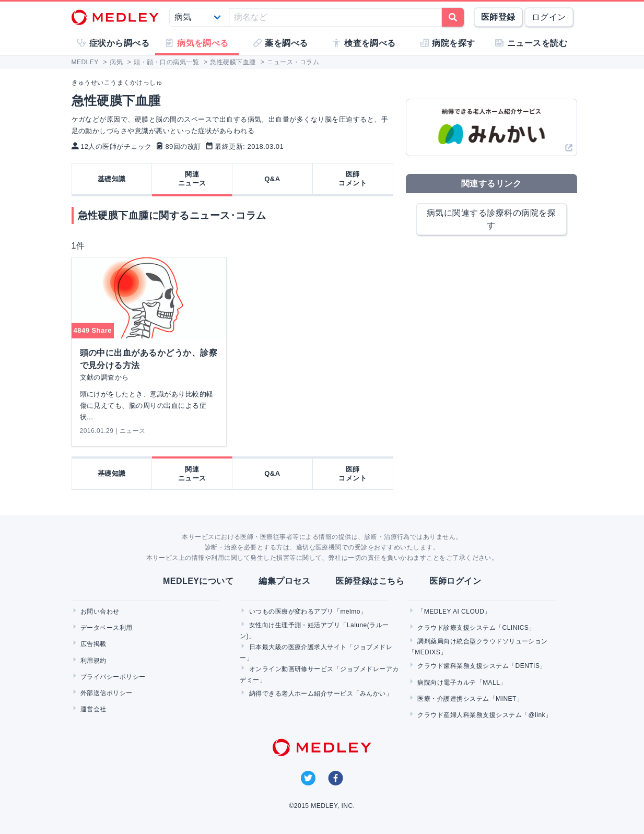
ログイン (549, 17)
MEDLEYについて (198, 581)
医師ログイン (455, 581)
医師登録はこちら (370, 581)
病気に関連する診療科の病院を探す (491, 219)
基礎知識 (112, 179)
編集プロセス (284, 581)
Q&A (272, 179)
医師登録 (498, 17)
